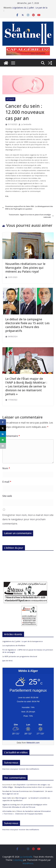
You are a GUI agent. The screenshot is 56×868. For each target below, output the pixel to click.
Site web (7, 496)
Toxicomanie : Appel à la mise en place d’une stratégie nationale (31, 216)
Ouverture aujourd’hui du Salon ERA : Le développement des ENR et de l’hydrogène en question (28, 208)
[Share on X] (3, 428)
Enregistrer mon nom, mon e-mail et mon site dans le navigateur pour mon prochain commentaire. (28, 519)
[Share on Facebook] (3, 422)
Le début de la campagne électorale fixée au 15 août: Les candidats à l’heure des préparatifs (27, 325)
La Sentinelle (26, 124)
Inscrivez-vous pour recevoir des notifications (21, 769)
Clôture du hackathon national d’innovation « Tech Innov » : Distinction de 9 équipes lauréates (27, 812)
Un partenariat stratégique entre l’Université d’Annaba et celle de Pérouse (25, 806)
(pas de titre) (7, 661)
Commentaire (11, 436)
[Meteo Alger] (28, 725)
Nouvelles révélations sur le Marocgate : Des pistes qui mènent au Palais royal (25, 268)
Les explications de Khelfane (14, 645)
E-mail (7, 482)
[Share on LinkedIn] (3, 434)
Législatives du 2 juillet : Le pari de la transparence (23, 641)
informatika (7, 811)
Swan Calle (7, 798)
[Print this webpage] (3, 446)
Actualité (10, 99)
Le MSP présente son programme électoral (20, 656)
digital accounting (9, 805)
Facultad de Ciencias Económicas (16, 791)
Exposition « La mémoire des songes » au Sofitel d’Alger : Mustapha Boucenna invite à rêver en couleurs (27, 786)
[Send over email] (3, 440)
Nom (6, 468)
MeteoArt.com (33, 743)
